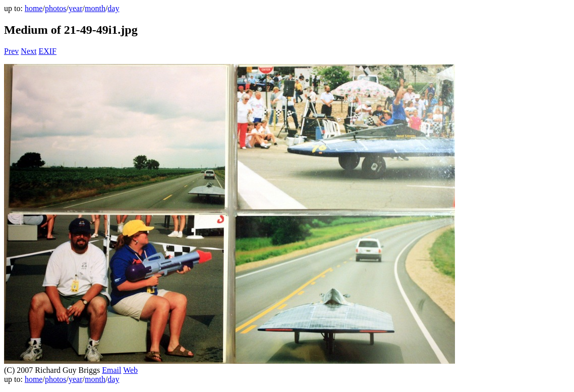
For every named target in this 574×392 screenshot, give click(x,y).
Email (111, 370)
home (34, 8)
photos (56, 8)
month (95, 8)
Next (28, 51)
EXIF (47, 51)
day (113, 8)
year (76, 8)
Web (130, 370)
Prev (11, 51)
